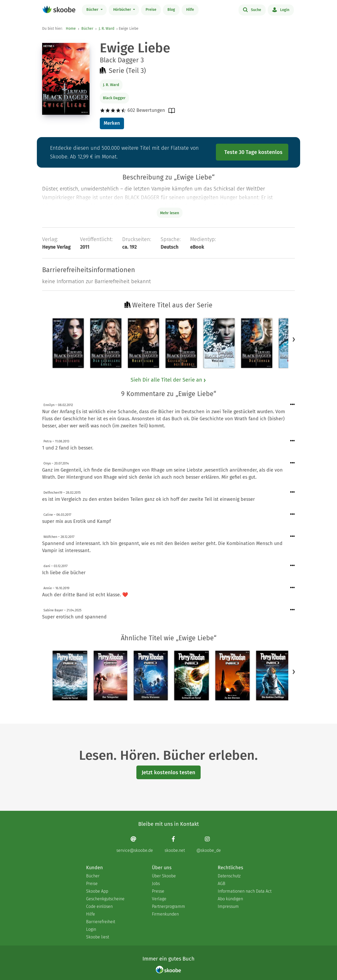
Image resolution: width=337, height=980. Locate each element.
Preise (151, 10)
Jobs (156, 884)
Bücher (93, 10)
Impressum (228, 906)
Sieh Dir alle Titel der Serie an (168, 380)
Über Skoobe (164, 876)
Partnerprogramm (168, 906)
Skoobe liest (98, 937)
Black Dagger (114, 98)
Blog (171, 10)
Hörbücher (123, 10)
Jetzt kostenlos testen (168, 772)
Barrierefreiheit (101, 922)
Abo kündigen (230, 899)
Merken (112, 123)
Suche (252, 9)
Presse (158, 891)
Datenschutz (229, 876)
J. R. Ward (106, 29)
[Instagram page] (209, 844)
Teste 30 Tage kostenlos (253, 152)
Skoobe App (97, 891)
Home (71, 29)
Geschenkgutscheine (105, 899)
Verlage (159, 899)
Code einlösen (99, 906)
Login (281, 9)
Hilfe (190, 10)
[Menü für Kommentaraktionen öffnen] (293, 405)
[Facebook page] (175, 844)
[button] (294, 339)
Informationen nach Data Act (245, 891)
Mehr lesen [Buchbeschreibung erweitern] (170, 213)
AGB (222, 884)
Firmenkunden (165, 914)
